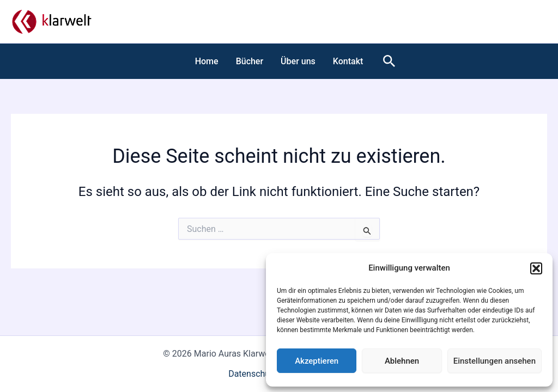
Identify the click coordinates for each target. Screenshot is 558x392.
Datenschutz (253, 374)
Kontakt (348, 61)
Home (207, 61)
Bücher (250, 61)
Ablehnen (402, 361)
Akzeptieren (317, 361)
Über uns (298, 61)
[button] (536, 268)
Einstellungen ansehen (495, 361)
